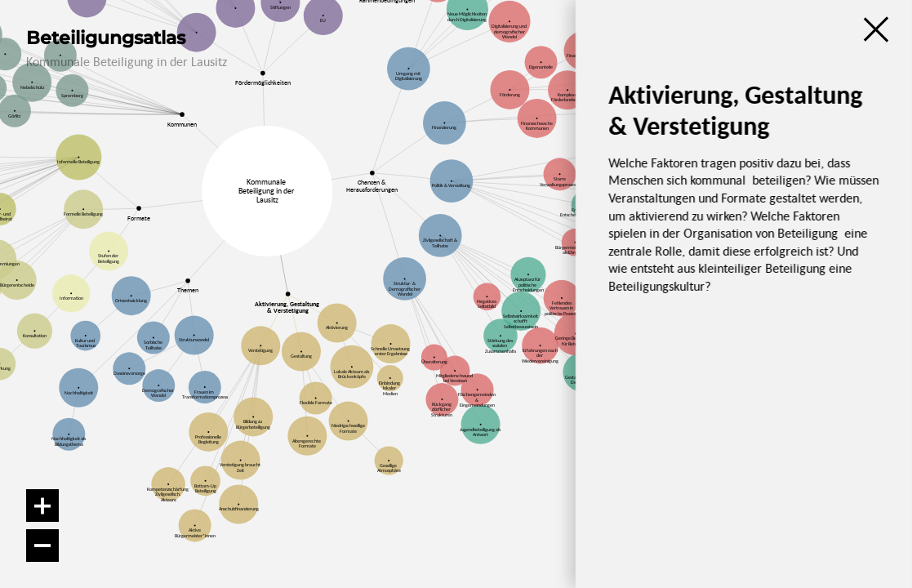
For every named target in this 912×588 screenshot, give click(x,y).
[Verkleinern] (42, 546)
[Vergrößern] (42, 506)
